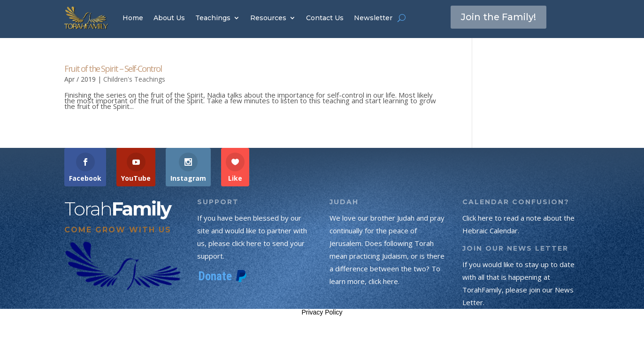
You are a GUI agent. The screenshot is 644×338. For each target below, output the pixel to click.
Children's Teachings (134, 79)
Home (133, 18)
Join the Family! (499, 17)
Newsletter (373, 18)
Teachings (213, 18)
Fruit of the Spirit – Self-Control (113, 69)
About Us (169, 18)
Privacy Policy (322, 312)
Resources (268, 18)
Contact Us (325, 18)
